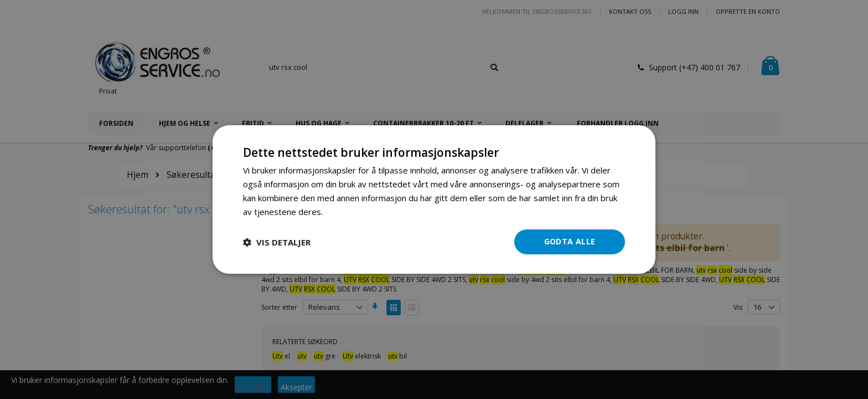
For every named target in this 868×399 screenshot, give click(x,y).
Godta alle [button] (570, 241)
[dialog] (434, 199)
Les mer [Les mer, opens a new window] (341, 212)
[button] (277, 242)
